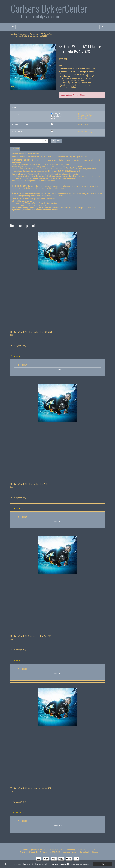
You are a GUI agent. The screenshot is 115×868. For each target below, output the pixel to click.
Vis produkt (57, 370)
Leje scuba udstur (57, 116)
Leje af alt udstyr (57, 118)
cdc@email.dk (32, 852)
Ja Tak (54, 124)
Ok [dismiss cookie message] (103, 864)
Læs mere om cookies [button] (80, 864)
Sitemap (95, 852)
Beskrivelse (15, 149)
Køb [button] (55, 141)
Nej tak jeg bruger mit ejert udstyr (61, 114)
